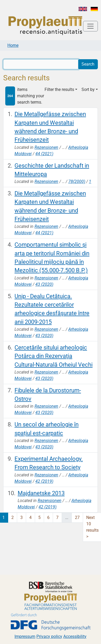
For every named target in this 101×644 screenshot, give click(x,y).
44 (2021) (44, 154)
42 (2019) (44, 481)
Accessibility (75, 636)
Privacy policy (49, 636)
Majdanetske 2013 (41, 493)
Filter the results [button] (59, 89)
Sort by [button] (88, 89)
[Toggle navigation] (90, 26)
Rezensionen (46, 147)
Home (13, 45)
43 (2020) (44, 284)
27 (77, 517)
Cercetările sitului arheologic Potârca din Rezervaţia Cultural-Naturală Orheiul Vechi (54, 356)
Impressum (25, 636)
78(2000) (77, 181)
